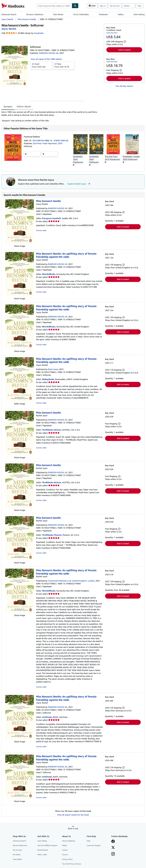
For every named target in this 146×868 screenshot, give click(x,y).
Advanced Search (9, 14)
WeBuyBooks (48, 379)
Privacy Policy (67, 859)
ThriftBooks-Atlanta (52, 430)
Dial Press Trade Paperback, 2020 (48, 143)
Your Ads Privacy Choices (72, 864)
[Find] (75, 6)
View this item (112, 33)
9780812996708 (61, 140)
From (41, 65)
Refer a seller (42, 855)
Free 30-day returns (124, 86)
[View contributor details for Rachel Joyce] (9, 29)
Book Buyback (43, 850)
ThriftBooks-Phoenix (52, 535)
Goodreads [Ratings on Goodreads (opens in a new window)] (39, 33)
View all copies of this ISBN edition (46, 59)
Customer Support (94, 845)
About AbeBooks (69, 841)
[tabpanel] (52, 116)
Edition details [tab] (24, 106)
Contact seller (41, 230)
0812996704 (39, 140)
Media (64, 845)
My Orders (17, 855)
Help (139, 6)
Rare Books (58, 14)
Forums (65, 855)
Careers (65, 850)
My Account (115, 6)
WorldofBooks (49, 274)
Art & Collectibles (81, 14)
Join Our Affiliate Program (47, 845)
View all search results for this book (73, 815)
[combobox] (54, 6)
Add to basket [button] (124, 50)
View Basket (17, 859)
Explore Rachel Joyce (79, 184)
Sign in (103, 6)
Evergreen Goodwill (51, 218)
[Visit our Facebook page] (113, 842)
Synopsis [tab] (8, 106)
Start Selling (139, 14)
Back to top (73, 828)
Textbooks (103, 14)
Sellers (121, 14)
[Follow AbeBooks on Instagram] (113, 854)
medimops (47, 717)
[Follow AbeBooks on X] (113, 848)
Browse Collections (35, 14)
